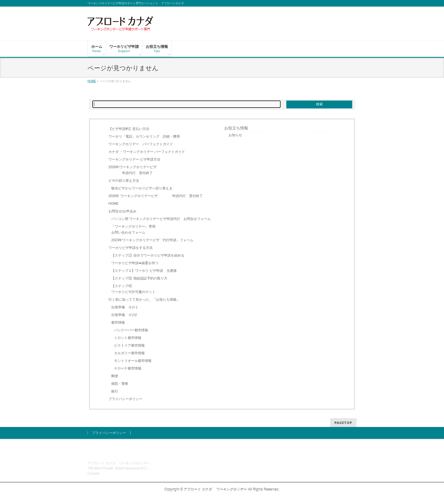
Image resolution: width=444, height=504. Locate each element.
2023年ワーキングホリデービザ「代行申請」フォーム (152, 240)
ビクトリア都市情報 (129, 345)
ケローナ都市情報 (128, 368)
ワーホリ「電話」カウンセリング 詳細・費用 (144, 136)
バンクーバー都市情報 (131, 330)
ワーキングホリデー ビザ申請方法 (134, 159)
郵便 (115, 376)
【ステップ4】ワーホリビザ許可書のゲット (133, 289)
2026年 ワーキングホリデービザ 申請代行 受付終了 (156, 196)
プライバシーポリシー (125, 399)
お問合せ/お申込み (122, 211)
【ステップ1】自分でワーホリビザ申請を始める (148, 255)
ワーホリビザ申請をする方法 (131, 248)
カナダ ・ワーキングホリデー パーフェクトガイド (147, 152)
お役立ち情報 (236, 128)
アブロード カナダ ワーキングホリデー (215, 490)
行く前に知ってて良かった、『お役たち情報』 (144, 300)
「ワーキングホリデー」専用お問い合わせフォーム (133, 229)
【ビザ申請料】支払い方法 (129, 129)
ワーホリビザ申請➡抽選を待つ (135, 263)
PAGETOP (343, 423)
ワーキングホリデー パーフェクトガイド (141, 144)
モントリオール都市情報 (133, 361)
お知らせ (235, 135)
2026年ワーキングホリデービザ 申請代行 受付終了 (133, 170)
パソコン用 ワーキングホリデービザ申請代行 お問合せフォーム (161, 219)
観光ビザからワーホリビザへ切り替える (142, 188)
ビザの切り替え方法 (124, 181)
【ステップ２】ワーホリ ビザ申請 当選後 (144, 271)
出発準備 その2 (124, 315)
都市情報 (118, 323)
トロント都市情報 (128, 338)
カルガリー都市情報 (129, 353)
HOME (114, 204)
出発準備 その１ (125, 307)
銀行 (115, 391)
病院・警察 (120, 384)
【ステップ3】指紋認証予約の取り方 (139, 278)
